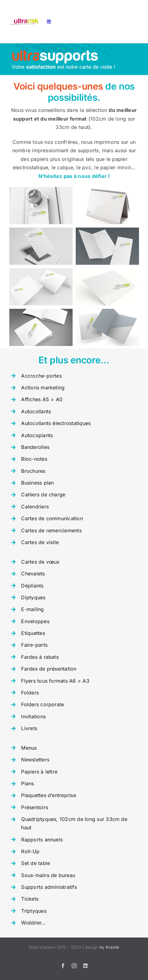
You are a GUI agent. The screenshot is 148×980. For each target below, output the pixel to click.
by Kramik (109, 947)
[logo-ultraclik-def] (24, 21)
